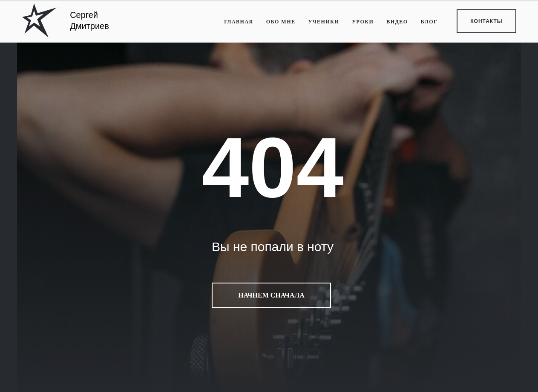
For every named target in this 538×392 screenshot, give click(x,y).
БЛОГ (429, 22)
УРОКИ (363, 22)
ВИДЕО (397, 22)
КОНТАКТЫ (486, 21)
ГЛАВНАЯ (239, 22)
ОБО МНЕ (281, 22)
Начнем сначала (271, 295)
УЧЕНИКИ (324, 22)
